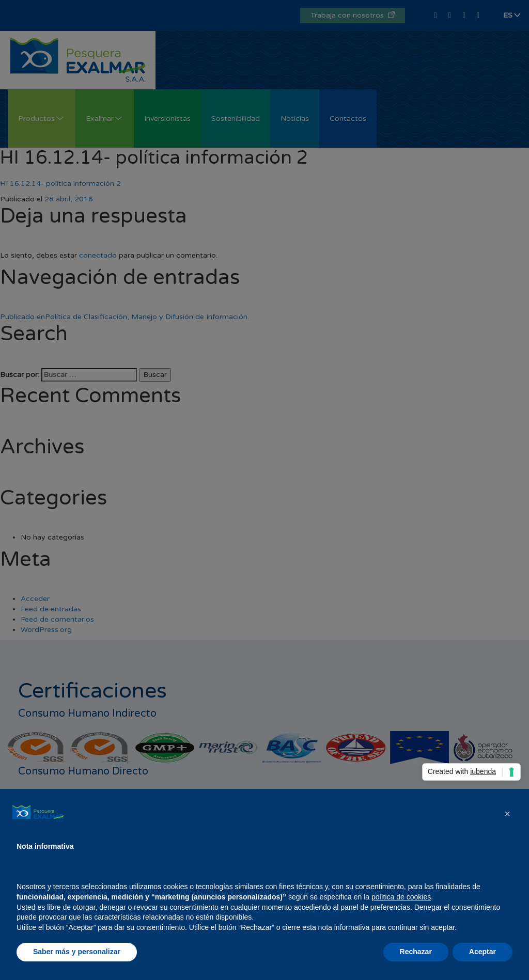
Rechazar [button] (416, 952)
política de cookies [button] (401, 897)
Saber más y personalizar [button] (77, 952)
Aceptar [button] (483, 952)
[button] (507, 814)
